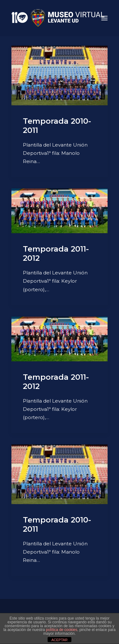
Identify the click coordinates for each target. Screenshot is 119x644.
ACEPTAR (60, 640)
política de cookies (62, 630)
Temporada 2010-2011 (57, 126)
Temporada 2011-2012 (56, 253)
